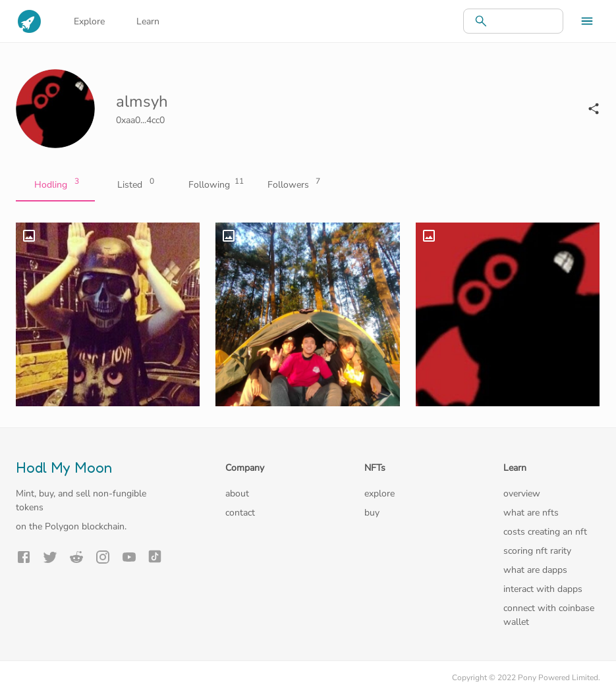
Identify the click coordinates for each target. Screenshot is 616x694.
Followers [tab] (293, 185)
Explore (89, 21)
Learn (148, 21)
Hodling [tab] (55, 185)
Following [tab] (213, 185)
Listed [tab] (134, 185)
